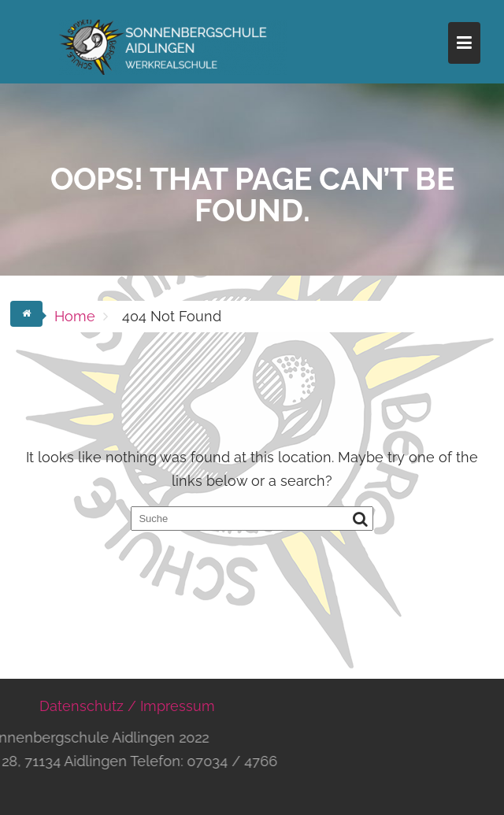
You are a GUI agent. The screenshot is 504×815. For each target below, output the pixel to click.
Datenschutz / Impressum (127, 706)
